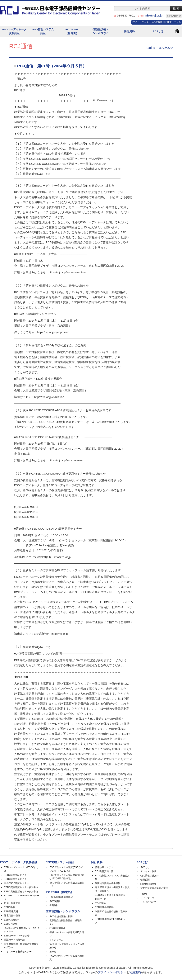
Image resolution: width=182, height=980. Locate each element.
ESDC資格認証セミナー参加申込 (21, 887)
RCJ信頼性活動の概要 (61, 916)
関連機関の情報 (148, 884)
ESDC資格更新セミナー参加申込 (21, 892)
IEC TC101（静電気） (72, 31)
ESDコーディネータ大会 (17, 936)
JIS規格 (53, 905)
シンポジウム (56, 940)
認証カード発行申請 (14, 940)
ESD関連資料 (11, 911)
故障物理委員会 (57, 928)
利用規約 (135, 972)
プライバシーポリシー (112, 972)
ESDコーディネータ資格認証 (14, 31)
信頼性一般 (101, 899)
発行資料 (129, 31)
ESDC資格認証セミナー (17, 875)
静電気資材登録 (12, 916)
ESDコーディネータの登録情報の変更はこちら (157, 22)
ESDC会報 (10, 907)
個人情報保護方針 (150, 876)
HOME (144, 894)
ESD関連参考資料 (104, 907)
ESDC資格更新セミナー (17, 879)
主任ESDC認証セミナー (17, 883)
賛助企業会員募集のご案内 (154, 888)
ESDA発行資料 (12, 920)
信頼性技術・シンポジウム (101, 31)
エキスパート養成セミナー (18, 952)
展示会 (53, 952)
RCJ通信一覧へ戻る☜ (159, 48)
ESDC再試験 (11, 924)
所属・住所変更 (12, 903)
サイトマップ (147, 898)
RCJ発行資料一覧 (104, 871)
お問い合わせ (174, 16)
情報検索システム (104, 867)
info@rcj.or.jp (155, 16)
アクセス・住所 (148, 871)
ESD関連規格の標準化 (61, 897)
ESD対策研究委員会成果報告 (110, 895)
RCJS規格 (55, 901)
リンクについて (148, 902)
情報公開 (145, 880)
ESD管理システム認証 (43, 31)
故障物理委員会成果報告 (108, 883)
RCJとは (158, 31)
